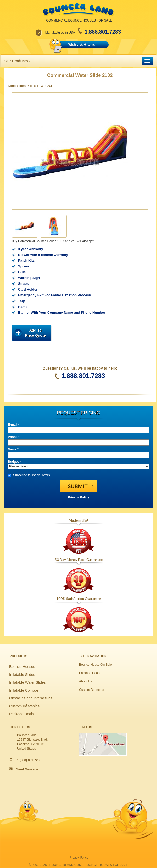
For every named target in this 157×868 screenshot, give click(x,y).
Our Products (17, 61)
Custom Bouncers (91, 690)
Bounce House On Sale (95, 665)
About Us (85, 681)
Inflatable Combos (24, 690)
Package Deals (21, 714)
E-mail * (14, 425)
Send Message (27, 769)
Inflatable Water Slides (27, 682)
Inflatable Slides (22, 675)
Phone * (14, 437)
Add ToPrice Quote (35, 333)
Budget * (14, 462)
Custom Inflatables (24, 706)
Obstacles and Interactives (31, 698)
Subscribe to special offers (29, 475)
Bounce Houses (22, 667)
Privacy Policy (78, 497)
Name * (13, 449)
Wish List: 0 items (82, 45)
